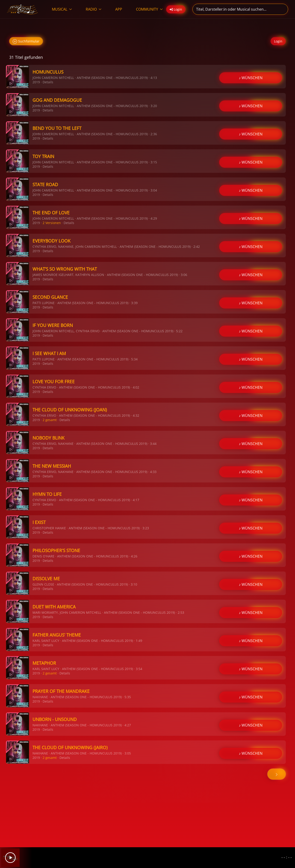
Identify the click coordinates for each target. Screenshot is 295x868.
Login (278, 41)
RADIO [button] (94, 9)
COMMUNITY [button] (149, 9)
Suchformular (26, 41)
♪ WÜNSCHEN (251, 78)
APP (119, 9)
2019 (36, 82)
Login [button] (176, 9)
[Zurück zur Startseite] (22, 9)
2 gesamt (50, 420)
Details (48, 82)
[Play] (10, 858)
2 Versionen (52, 223)
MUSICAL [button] (62, 9)
